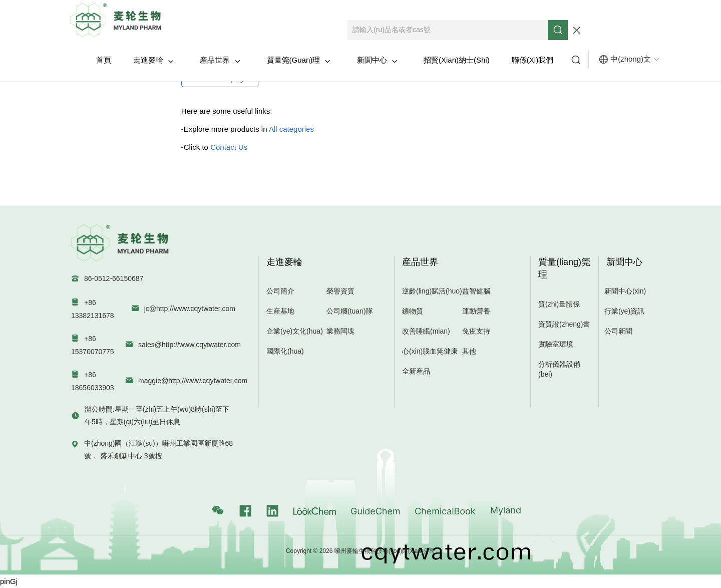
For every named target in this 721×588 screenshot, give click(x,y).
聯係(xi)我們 (532, 60)
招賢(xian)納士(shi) (457, 60)
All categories (291, 129)
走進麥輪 (153, 60)
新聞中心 (377, 60)
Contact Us (229, 147)
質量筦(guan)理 (299, 60)
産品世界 (220, 60)
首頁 (104, 60)
